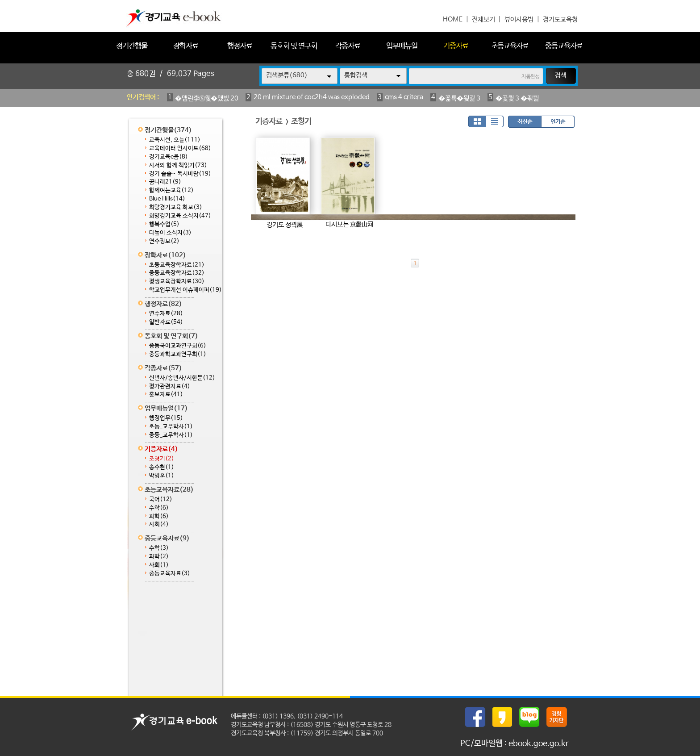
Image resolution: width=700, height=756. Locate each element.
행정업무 (166, 418)
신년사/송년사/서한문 (182, 378)
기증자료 (456, 46)
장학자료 (186, 46)
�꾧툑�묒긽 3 (459, 98)
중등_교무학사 (171, 435)
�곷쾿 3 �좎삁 (517, 98)
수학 (159, 508)
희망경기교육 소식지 (180, 216)
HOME (453, 19)
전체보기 (483, 19)
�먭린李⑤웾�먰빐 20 (207, 98)
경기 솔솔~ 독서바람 (180, 174)
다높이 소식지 (170, 233)
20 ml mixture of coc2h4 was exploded (312, 97)
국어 (161, 499)
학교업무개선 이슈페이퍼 (185, 290)
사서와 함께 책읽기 (178, 165)
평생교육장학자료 (177, 282)
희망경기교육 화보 (176, 207)
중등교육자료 (564, 46)
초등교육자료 (510, 46)
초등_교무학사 (171, 427)
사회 (159, 524)
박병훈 (162, 476)
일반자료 (166, 322)
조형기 (162, 459)
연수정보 (164, 241)
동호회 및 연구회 (294, 46)
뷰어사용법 (519, 19)
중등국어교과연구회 (178, 346)
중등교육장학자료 (177, 273)
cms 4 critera (404, 97)
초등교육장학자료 (177, 265)
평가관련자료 (170, 386)
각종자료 (348, 46)
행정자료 (240, 46)
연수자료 (166, 314)
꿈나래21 (165, 182)
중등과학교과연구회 (178, 354)
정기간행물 (132, 46)
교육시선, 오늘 (175, 140)
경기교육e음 (169, 157)
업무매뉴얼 (402, 46)
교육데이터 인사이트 (180, 148)
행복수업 (164, 224)
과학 (159, 516)
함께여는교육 (171, 190)
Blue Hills (167, 199)
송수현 (162, 467)
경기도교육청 (560, 19)
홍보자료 (166, 395)
